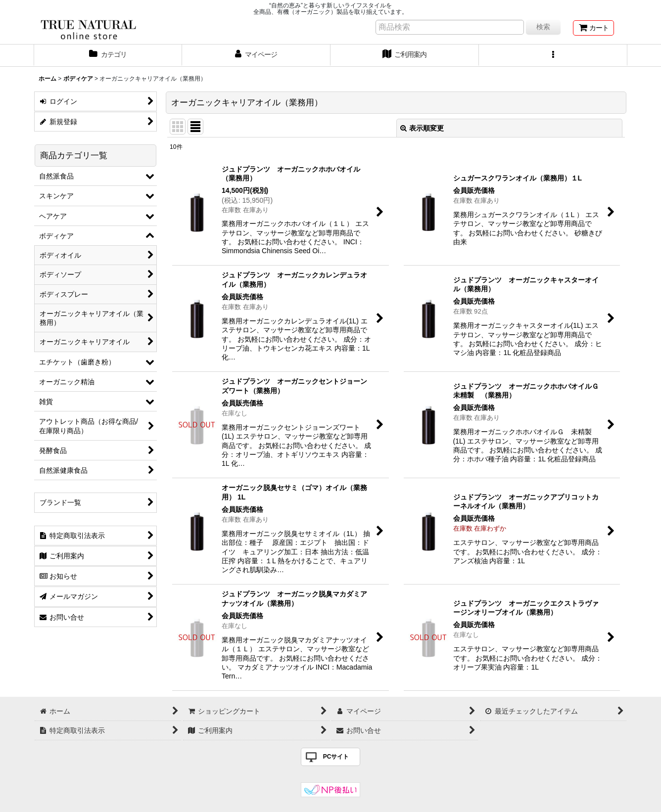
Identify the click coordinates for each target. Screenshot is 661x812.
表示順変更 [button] (422, 128)
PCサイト (336, 757)
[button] (553, 55)
